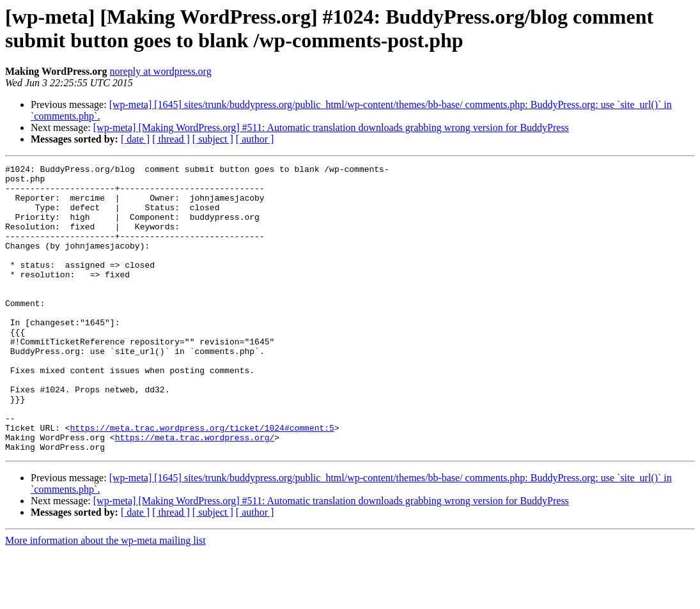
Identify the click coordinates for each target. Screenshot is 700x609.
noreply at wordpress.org (160, 71)
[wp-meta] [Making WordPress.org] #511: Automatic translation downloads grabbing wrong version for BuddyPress (331, 127)
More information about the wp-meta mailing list (105, 598)
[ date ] (135, 139)
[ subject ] (213, 139)
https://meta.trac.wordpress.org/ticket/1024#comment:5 (202, 481)
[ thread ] (171, 139)
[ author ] (255, 139)
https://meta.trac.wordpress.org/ (195, 493)
